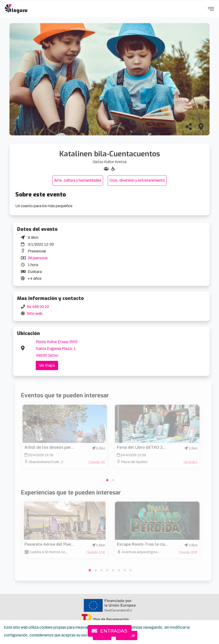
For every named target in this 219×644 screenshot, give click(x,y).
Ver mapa (47, 365)
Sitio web (35, 313)
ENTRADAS (109, 631)
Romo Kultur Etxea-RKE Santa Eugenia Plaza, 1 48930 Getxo (57, 349)
